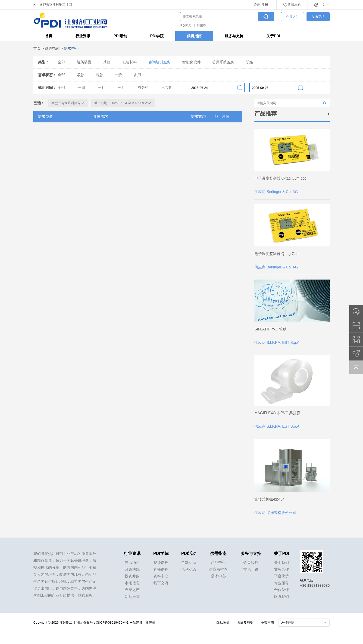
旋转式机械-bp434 (269, 499)
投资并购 (132, 577)
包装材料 (129, 62)
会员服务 (251, 563)
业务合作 (282, 570)
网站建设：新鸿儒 (142, 624)
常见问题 (251, 570)
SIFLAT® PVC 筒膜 (271, 329)
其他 (107, 62)
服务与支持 (234, 36)
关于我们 (282, 563)
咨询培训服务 (160, 62)
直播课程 (161, 570)
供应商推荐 (219, 570)
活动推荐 (132, 598)
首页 (49, 36)
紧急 (80, 75)
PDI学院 (157, 36)
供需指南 (194, 36)
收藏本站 (292, 5)
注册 (265, 5)
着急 (99, 75)
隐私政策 (223, 624)
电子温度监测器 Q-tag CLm (277, 254)
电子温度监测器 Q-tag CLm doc (280, 178)
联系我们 (282, 598)
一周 (81, 88)
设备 (250, 62)
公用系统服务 (223, 62)
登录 (257, 5)
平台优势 (282, 577)
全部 (61, 62)
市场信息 (132, 584)
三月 (121, 88)
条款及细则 (245, 624)
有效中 (143, 88)
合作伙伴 (282, 591)
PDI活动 (186, 25)
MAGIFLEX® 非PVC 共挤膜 (277, 413)
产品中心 (219, 563)
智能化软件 (191, 62)
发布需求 (318, 17)
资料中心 (161, 577)
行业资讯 (83, 36)
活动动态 (189, 570)
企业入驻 (293, 17)
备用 (137, 75)
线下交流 (161, 584)
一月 (101, 88)
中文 (322, 5)
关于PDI (273, 36)
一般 (118, 75)
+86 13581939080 (315, 586)
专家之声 (132, 591)
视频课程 (161, 563)
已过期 (167, 88)
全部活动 (189, 563)
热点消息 (132, 563)
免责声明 (267, 624)
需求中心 (219, 577)
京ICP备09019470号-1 (112, 624)
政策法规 (132, 570)
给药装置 (84, 62)
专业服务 (282, 584)
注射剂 (202, 25)
